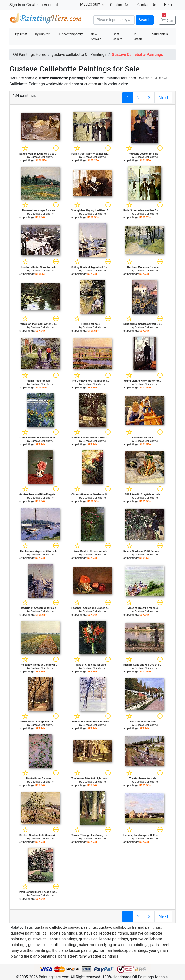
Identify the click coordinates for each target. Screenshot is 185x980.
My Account (92, 4)
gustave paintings (26, 933)
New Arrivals (96, 36)
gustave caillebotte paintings (104, 933)
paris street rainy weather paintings (88, 956)
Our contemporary (70, 34)
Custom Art (120, 5)
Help (168, 5)
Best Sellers (118, 36)
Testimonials (159, 34)
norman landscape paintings (123, 951)
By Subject (42, 34)
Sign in (15, 5)
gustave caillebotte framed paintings (130, 927)
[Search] (114, 20)
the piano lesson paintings (74, 951)
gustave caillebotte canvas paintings (66, 927)
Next (163, 98)
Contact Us (147, 5)
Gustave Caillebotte (42, 157)
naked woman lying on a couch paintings (114, 945)
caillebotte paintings (60, 933)
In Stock (138, 36)
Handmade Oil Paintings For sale (46, 19)
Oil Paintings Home (30, 55)
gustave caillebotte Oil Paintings (79, 55)
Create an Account (42, 5)
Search (145, 20)
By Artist (21, 34)
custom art (93, 84)
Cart (168, 19)
